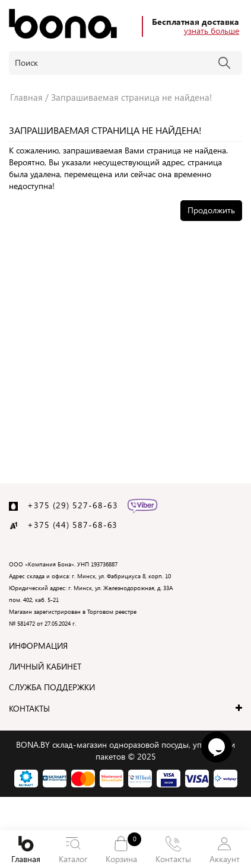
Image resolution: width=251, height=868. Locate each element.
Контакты (173, 850)
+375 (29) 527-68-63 (73, 505)
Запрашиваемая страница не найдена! (131, 97)
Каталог (73, 850)
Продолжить (211, 210)
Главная (26, 850)
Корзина (122, 849)
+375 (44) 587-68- (67, 525)
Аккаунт (224, 850)
